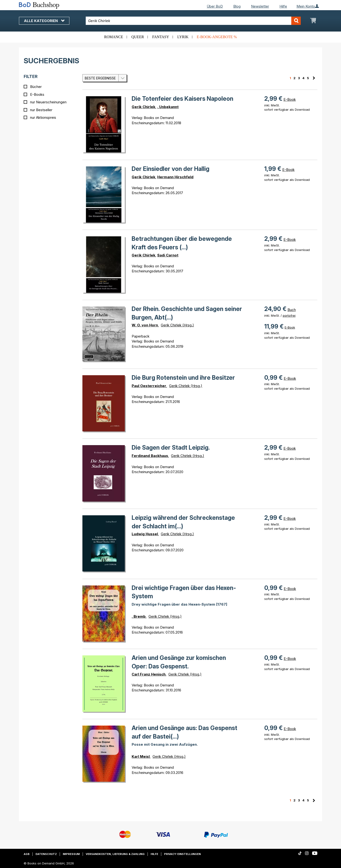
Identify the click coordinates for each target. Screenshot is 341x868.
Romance (114, 37)
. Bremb (139, 616)
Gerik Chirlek (144, 107)
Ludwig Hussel (145, 534)
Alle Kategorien (44, 21)
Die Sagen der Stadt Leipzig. (171, 448)
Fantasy (161, 37)
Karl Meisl (141, 756)
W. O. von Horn (145, 325)
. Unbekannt (168, 107)
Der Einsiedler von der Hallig (170, 169)
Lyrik (183, 37)
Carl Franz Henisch (149, 674)
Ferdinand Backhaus (150, 456)
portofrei (289, 315)
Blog (237, 6)
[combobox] (193, 21)
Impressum (71, 854)
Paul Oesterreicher (149, 386)
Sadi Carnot (168, 255)
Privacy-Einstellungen (182, 854)
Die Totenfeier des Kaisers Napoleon (182, 99)
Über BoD (215, 6)
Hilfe (283, 6)
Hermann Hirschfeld (175, 177)
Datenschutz (46, 854)
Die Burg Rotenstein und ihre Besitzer (183, 378)
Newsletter (260, 6)
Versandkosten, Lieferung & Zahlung (115, 854)
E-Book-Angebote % (217, 37)
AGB (27, 854)
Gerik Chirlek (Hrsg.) (177, 325)
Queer (138, 37)
